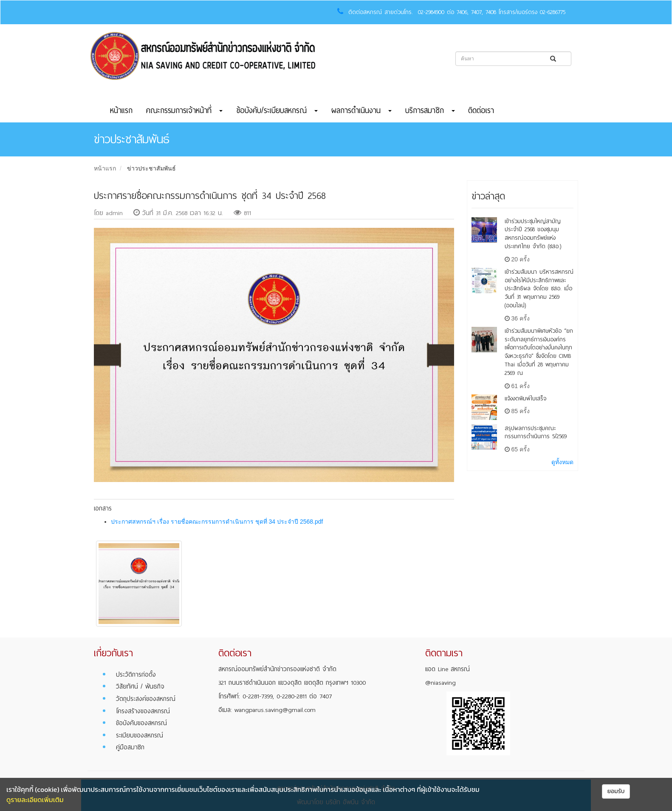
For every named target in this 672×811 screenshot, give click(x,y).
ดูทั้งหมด (562, 462)
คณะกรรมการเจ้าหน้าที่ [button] (184, 111)
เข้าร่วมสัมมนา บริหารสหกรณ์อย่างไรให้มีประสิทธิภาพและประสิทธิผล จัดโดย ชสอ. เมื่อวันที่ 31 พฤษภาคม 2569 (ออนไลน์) (539, 289)
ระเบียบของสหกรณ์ (140, 735)
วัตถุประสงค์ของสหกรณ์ (146, 699)
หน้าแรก (121, 111)
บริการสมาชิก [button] (430, 111)
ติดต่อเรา (481, 111)
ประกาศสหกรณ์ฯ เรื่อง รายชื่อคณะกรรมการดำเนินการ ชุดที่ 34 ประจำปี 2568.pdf (217, 522)
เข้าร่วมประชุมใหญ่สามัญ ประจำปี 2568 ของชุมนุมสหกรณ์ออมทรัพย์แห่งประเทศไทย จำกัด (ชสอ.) (533, 234)
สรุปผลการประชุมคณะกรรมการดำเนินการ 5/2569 (536, 432)
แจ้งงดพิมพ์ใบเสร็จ (525, 398)
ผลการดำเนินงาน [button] (361, 111)
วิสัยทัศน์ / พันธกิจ (140, 686)
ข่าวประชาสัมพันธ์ (151, 168)
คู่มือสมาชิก (130, 747)
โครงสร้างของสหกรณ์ (143, 711)
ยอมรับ (616, 791)
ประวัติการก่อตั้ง (136, 675)
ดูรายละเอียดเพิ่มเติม (35, 800)
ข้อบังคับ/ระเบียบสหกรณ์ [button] (277, 111)
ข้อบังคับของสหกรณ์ (141, 723)
